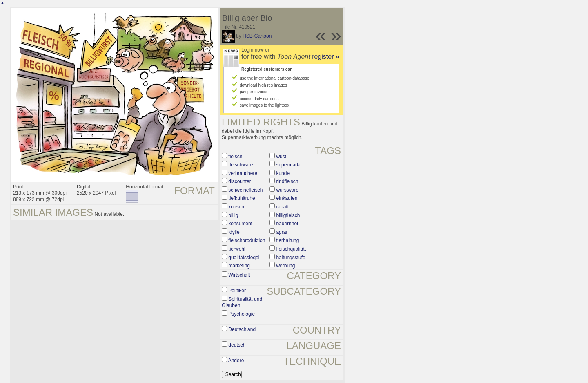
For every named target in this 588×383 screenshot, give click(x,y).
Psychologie (242, 314)
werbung (285, 266)
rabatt (282, 207)
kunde (283, 173)
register (326, 57)
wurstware (287, 190)
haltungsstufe (291, 258)
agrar (282, 232)
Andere (236, 361)
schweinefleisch (245, 190)
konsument (240, 224)
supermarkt (288, 165)
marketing (239, 266)
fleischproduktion (247, 240)
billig (233, 215)
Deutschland (242, 329)
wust (281, 157)
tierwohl (237, 249)
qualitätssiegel (244, 258)
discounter (239, 181)
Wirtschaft (239, 275)
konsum (237, 207)
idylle (234, 232)
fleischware (241, 165)
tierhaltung (287, 240)
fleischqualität (291, 249)
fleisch (235, 157)
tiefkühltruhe (242, 198)
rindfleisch (287, 181)
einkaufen (287, 198)
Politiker (237, 291)
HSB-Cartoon (257, 36)
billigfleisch (288, 215)
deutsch (237, 345)
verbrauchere (243, 173)
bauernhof (287, 224)
